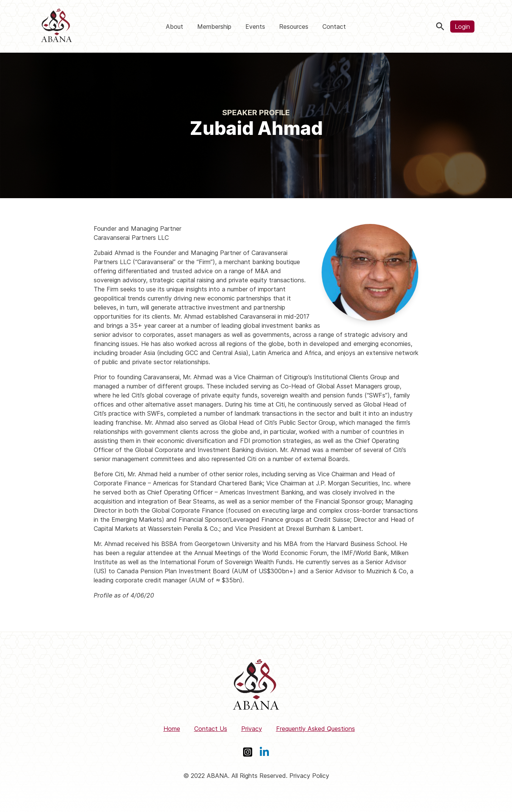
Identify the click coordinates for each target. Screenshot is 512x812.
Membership (214, 27)
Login (462, 27)
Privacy (252, 729)
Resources (294, 27)
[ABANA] (57, 26)
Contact (334, 27)
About (174, 27)
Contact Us (211, 729)
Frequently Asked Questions (316, 729)
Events (255, 27)
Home (172, 729)
